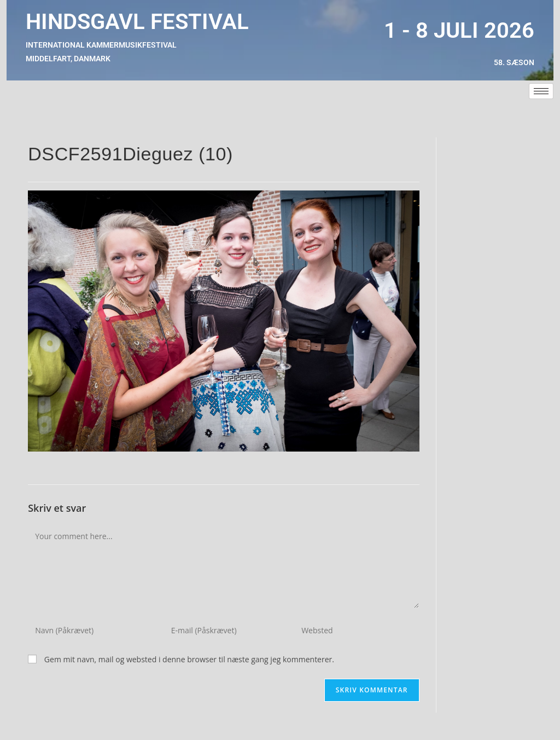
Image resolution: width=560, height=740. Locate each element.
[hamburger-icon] (541, 91)
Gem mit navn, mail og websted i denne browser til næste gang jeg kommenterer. (189, 659)
